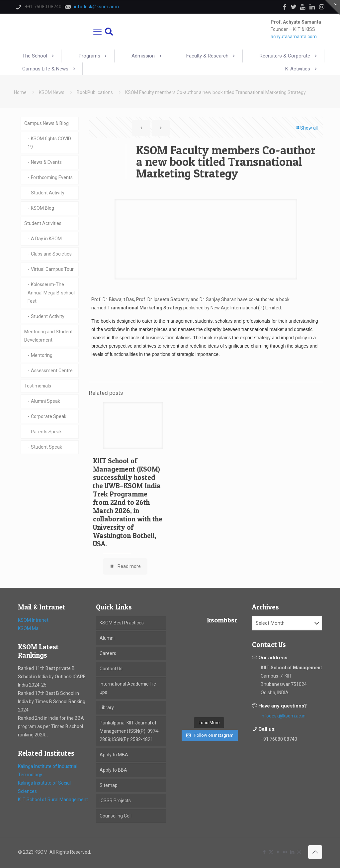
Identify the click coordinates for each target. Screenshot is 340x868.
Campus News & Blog (46, 123)
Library (107, 707)
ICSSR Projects (115, 801)
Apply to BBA (113, 770)
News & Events (46, 162)
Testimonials (38, 386)
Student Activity (48, 193)
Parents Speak (46, 432)
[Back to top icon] (315, 852)
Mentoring (42, 355)
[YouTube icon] (278, 852)
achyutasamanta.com (294, 37)
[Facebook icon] (264, 852)
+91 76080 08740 (279, 739)
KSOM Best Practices (122, 623)
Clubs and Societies (51, 254)
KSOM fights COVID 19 (49, 143)
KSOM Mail (29, 628)
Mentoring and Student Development (48, 336)
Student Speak (46, 447)
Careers (108, 653)
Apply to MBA (114, 755)
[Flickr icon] (285, 852)
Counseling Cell (116, 816)
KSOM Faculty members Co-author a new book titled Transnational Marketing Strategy (215, 92)
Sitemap (109, 785)
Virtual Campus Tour (52, 269)
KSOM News (52, 92)
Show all (307, 128)
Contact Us (111, 669)
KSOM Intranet (33, 620)
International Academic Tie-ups (129, 688)
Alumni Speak (45, 401)
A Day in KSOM (46, 239)
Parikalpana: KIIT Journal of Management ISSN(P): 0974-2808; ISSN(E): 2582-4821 (130, 731)
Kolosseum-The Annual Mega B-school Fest (51, 293)
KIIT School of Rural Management (53, 800)
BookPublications (95, 92)
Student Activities (43, 223)
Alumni (107, 638)
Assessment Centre (52, 371)
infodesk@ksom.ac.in (283, 716)
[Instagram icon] (299, 852)
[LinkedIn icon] (292, 852)
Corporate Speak (49, 416)
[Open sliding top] (333, 7)
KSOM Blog (42, 208)
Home (20, 92)
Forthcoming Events (52, 177)
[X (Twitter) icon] (271, 852)
